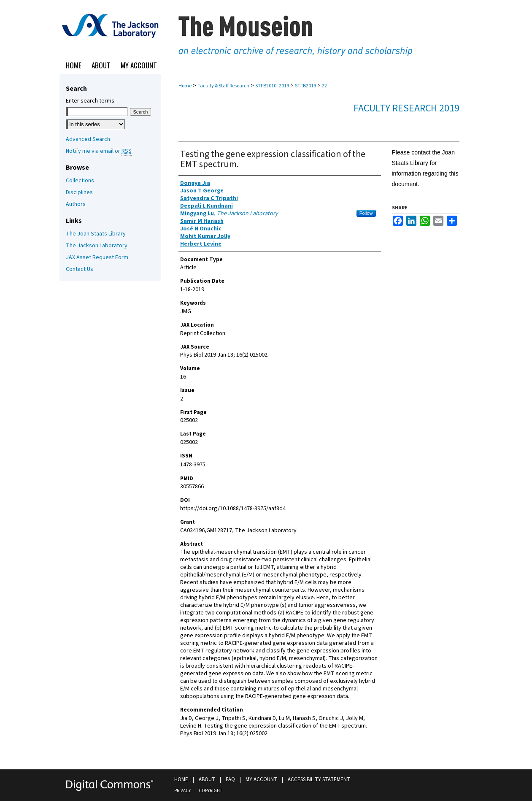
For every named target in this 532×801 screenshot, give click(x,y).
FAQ (230, 779)
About (207, 779)
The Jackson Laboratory (97, 246)
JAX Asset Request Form (97, 257)
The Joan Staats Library (96, 234)
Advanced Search (88, 139)
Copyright (210, 791)
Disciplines (79, 192)
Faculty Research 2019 (406, 108)
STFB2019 (305, 86)
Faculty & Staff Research (223, 86)
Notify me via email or (99, 151)
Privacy (182, 791)
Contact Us (80, 269)
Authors (76, 204)
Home (185, 86)
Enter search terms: (91, 101)
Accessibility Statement (319, 779)
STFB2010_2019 (272, 86)
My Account (261, 779)
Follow (366, 213)
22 (324, 86)
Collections (80, 181)
